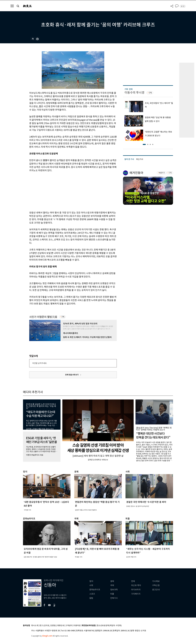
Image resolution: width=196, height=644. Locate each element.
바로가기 (162, 173)
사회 (91, 585)
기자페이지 (136, 594)
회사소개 (35, 626)
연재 (133, 581)
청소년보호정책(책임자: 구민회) (109, 626)
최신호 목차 (136, 585)
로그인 (183, 6)
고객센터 (69, 626)
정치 (91, 581)
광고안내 (156, 590)
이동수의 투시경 (134, 93)
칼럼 (91, 598)
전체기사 (114, 598)
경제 (112, 581)
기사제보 (156, 581)
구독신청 (156, 585)
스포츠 (92, 594)
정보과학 (114, 590)
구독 (63, 317)
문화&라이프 (95, 590)
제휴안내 (61, 626)
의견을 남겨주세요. (40, 363)
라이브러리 (136, 590)
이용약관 (77, 626)
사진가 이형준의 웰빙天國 (43, 317)
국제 (112, 585)
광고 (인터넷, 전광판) (48, 626)
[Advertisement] (67, 191)
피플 (112, 594)
